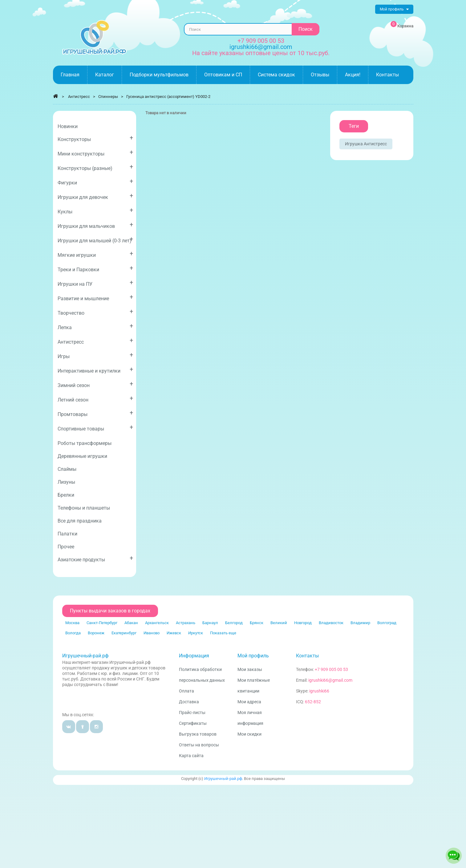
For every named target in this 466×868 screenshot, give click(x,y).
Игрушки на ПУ (95, 283)
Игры (95, 355)
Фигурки (95, 182)
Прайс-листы (192, 713)
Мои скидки (249, 734)
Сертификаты (193, 723)
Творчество (95, 312)
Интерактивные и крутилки (95, 370)
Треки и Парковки (95, 268)
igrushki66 (319, 691)
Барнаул (210, 623)
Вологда (73, 633)
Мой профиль (253, 656)
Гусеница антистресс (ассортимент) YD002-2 (168, 97)
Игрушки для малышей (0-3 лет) (95, 239)
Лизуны (66, 482)
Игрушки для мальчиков (95, 225)
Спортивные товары (95, 428)
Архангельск (157, 623)
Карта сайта (191, 756)
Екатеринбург (124, 633)
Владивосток (331, 623)
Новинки (68, 126)
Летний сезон (95, 399)
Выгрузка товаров (198, 734)
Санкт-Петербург (102, 623)
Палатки (67, 534)
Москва (72, 623)
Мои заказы (250, 669)
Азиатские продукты (95, 558)
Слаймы (67, 469)
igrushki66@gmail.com (330, 680)
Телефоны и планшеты (84, 508)
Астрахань (186, 623)
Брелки (66, 495)
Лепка (95, 326)
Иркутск (196, 633)
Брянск (257, 623)
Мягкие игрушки (95, 254)
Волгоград (387, 623)
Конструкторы (95, 138)
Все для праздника (80, 521)
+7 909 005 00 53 (261, 41)
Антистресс (95, 341)
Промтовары (95, 413)
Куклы (95, 210)
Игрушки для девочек (95, 196)
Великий (279, 623)
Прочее (66, 547)
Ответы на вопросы (199, 745)
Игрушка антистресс (366, 144)
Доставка (189, 702)
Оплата (186, 691)
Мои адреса (249, 702)
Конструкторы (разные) (95, 167)
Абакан (131, 623)
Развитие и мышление (95, 297)
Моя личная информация (250, 718)
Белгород (234, 623)
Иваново (152, 633)
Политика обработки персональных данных (202, 675)
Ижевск (174, 633)
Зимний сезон (95, 384)
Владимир (360, 623)
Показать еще (223, 633)
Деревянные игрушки (82, 456)
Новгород (303, 623)
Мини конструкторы (95, 153)
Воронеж (96, 633)
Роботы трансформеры (85, 443)
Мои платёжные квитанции (254, 686)
